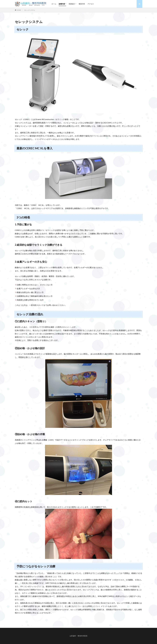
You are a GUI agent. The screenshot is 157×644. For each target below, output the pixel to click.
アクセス (91, 4)
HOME (19, 10)
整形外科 (82, 4)
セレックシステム (30, 10)
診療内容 (62, 4)
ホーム (54, 4)
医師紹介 (72, 4)
